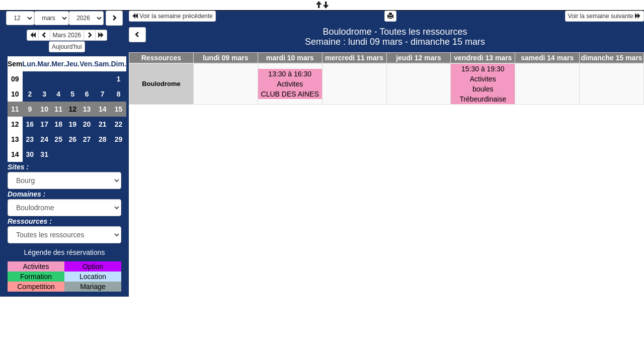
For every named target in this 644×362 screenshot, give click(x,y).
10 (15, 94)
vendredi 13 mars (483, 58)
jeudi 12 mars (419, 58)
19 (72, 124)
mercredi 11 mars (354, 58)
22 (119, 124)
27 (87, 139)
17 (44, 124)
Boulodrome (161, 84)
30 (30, 154)
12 (15, 124)
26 (72, 139)
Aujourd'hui (67, 47)
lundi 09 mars (225, 58)
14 (103, 109)
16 (30, 124)
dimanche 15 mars (611, 58)
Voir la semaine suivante (605, 16)
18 (58, 124)
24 (44, 139)
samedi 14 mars (547, 58)
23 (30, 139)
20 (87, 124)
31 (44, 154)
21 (103, 124)
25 (58, 139)
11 (15, 109)
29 (119, 139)
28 (103, 139)
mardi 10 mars (290, 58)
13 (87, 109)
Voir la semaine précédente (172, 16)
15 (119, 109)
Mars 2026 (67, 35)
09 (15, 79)
